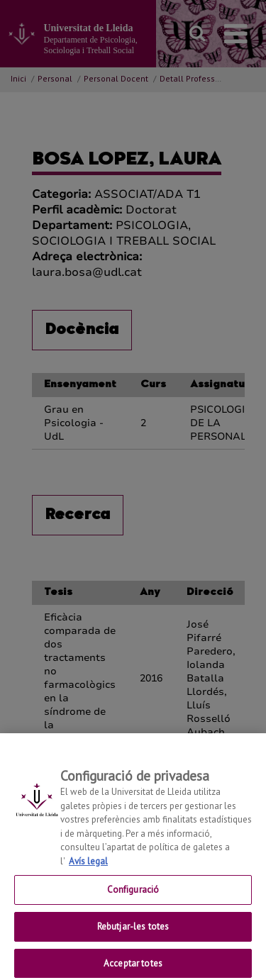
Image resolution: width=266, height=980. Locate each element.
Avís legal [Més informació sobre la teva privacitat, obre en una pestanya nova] (88, 868)
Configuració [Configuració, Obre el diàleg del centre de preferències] (133, 897)
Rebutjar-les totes (133, 934)
